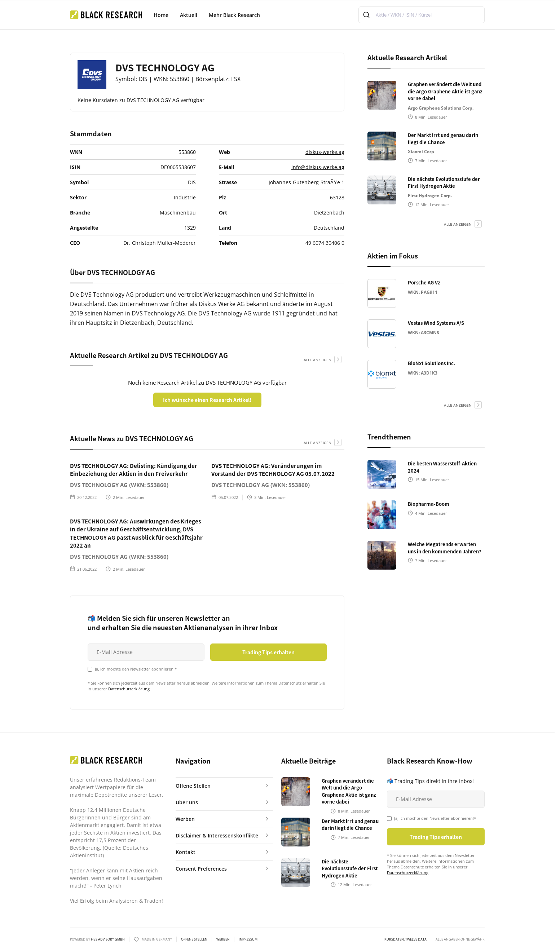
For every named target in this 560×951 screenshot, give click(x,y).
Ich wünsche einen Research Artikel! (207, 400)
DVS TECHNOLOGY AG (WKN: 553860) (119, 485)
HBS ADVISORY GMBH (108, 939)
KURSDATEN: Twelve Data (405, 939)
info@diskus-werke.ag (318, 167)
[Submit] (367, 15)
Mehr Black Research (234, 15)
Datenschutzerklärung (129, 689)
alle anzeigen (318, 360)
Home (161, 15)
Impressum (248, 939)
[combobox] (422, 15)
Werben (223, 939)
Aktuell (189, 15)
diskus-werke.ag (325, 152)
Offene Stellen (194, 939)
